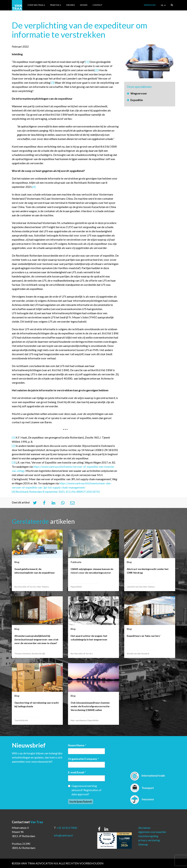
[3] (53, 83)
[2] (96, 70)
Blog (17, 562)
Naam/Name (77, 745)
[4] (34, 187)
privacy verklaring (149, 840)
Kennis (84, 5)
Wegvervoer (139, 93)
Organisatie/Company (83, 759)
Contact (97, 5)
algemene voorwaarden (152, 832)
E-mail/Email (77, 772)
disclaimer (144, 828)
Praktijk (56, 5)
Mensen (71, 5)
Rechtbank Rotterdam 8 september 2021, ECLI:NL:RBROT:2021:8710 (58, 492)
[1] (87, 62)
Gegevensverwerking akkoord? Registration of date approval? (85, 790)
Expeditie (137, 100)
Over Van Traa (36, 5)
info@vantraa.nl (63, 835)
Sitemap (143, 844)
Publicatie (76, 562)
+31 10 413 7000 (67, 828)
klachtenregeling (148, 836)
